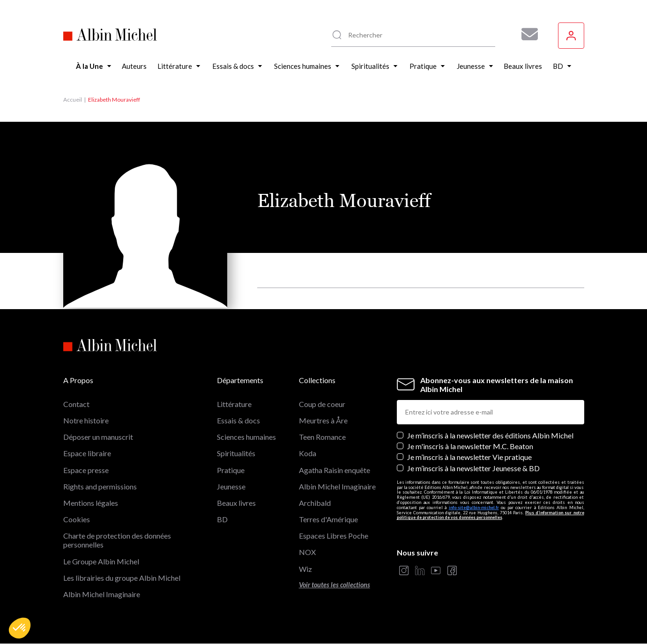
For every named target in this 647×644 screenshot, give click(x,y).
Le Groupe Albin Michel (101, 561)
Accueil (73, 100)
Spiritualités (236, 453)
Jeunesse (231, 486)
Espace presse (86, 470)
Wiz (305, 569)
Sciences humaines (246, 437)
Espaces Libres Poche (334, 536)
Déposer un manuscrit (98, 437)
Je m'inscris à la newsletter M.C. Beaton (470, 446)
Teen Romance (322, 437)
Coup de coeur (322, 404)
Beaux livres (236, 503)
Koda (308, 453)
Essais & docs (238, 420)
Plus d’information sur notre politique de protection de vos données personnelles (491, 515)
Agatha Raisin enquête (335, 470)
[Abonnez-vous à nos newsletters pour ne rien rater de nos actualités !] (526, 34)
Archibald (315, 503)
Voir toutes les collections (335, 585)
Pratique (231, 470)
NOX (307, 552)
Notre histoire (86, 420)
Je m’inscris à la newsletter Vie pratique (469, 457)
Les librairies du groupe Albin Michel (122, 578)
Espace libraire (87, 453)
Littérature (234, 404)
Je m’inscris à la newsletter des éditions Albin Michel (490, 435)
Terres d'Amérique (328, 519)
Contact (76, 404)
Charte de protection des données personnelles (117, 540)
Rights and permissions (100, 486)
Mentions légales (91, 503)
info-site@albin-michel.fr (474, 507)
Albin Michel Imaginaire (102, 594)
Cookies (77, 519)
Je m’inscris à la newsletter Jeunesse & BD (473, 468)
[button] (20, 628)
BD (222, 519)
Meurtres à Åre (323, 420)
